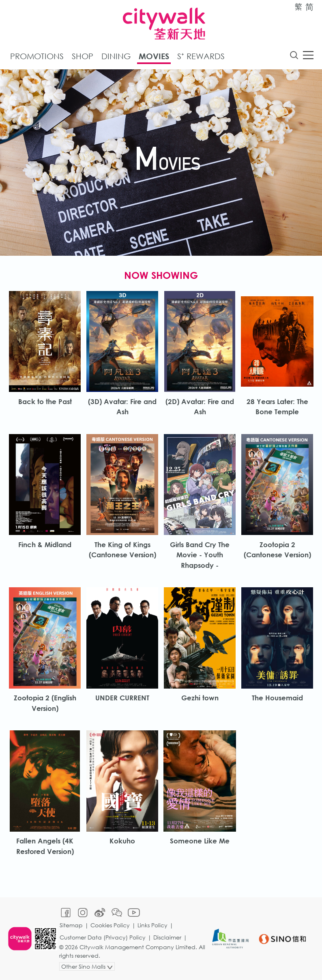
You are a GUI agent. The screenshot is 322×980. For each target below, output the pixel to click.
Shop (83, 56)
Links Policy (152, 925)
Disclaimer (167, 937)
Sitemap (71, 925)
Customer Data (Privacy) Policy (103, 937)
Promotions (37, 56)
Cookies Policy (110, 925)
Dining (116, 56)
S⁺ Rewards (201, 56)
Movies (154, 56)
